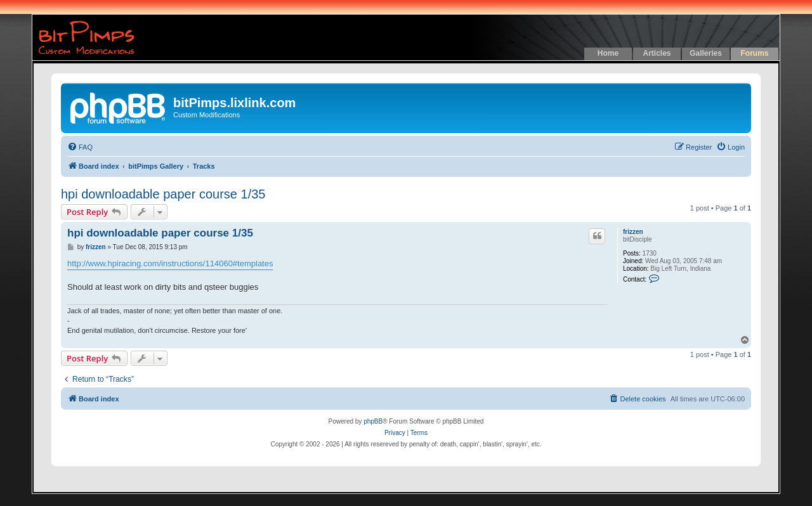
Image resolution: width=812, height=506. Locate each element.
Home (608, 53)
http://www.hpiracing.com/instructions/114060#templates (170, 263)
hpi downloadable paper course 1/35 (163, 194)
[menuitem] (80, 147)
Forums (754, 53)
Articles (657, 53)
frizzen (633, 232)
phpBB (373, 421)
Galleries (706, 53)
